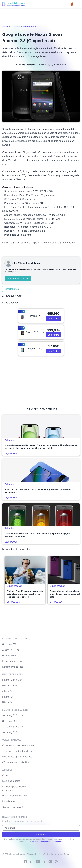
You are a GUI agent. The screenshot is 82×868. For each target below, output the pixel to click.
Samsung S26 (10, 721)
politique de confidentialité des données (47, 841)
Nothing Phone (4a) (13, 667)
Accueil (5, 27)
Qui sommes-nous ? (13, 807)
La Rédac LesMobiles (26, 65)
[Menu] (78, 4)
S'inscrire (41, 834)
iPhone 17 (7, 691)
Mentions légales (11, 781)
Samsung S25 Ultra (13, 727)
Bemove (68, 854)
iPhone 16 (7, 702)
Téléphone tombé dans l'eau (17, 751)
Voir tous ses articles (18, 278)
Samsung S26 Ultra (13, 715)
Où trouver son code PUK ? (17, 762)
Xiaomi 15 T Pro (11, 650)
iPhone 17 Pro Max (12, 680)
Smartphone (15, 27)
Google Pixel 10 (11, 655)
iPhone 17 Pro (10, 685)
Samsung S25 (10, 732)
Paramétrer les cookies (14, 796)
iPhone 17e (8, 697)
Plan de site (8, 801)
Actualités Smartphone (32, 27)
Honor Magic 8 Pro (12, 661)
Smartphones (12, 289)
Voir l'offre (53, 318)
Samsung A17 (9, 644)
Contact (6, 775)
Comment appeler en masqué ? (19, 745)
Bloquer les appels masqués (17, 757)
